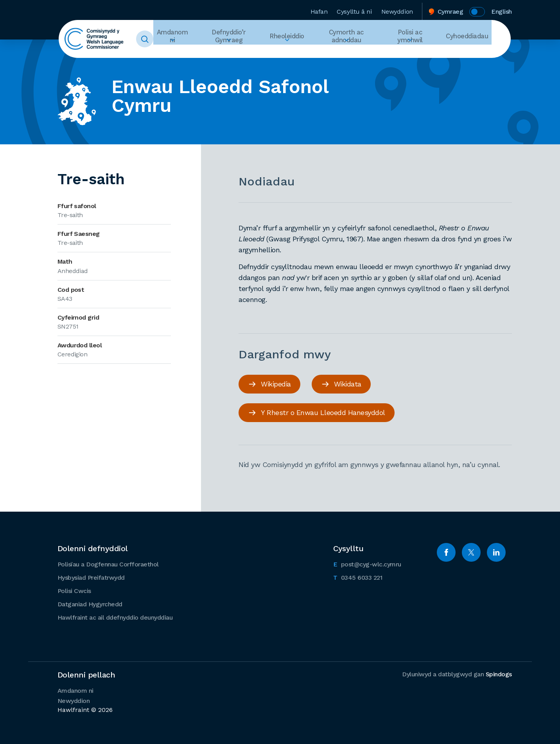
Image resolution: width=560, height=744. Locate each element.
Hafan (319, 9)
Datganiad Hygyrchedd (90, 603)
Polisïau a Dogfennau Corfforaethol (108, 563)
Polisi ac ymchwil (418, 39)
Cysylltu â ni (354, 9)
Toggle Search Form (160, 39)
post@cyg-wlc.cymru (367, 563)
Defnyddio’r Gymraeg (243, 39)
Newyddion (397, 9)
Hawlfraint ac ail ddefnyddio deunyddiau (115, 617)
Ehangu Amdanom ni (187, 53)
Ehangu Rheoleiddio (298, 53)
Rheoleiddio (298, 39)
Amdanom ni (187, 39)
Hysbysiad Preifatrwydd (91, 577)
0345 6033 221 (358, 576)
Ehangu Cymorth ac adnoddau (355, 53)
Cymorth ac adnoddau (355, 39)
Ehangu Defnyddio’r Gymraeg (243, 53)
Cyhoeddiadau (470, 39)
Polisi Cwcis (74, 590)
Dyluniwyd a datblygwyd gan (457, 673)
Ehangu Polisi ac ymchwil (418, 53)
